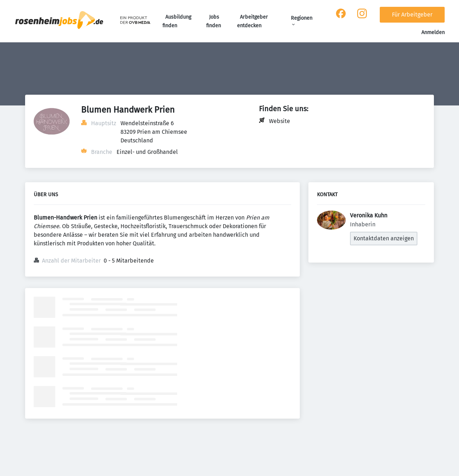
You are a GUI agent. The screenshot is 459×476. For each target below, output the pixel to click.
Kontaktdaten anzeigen (384, 238)
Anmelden (433, 32)
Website (280, 121)
